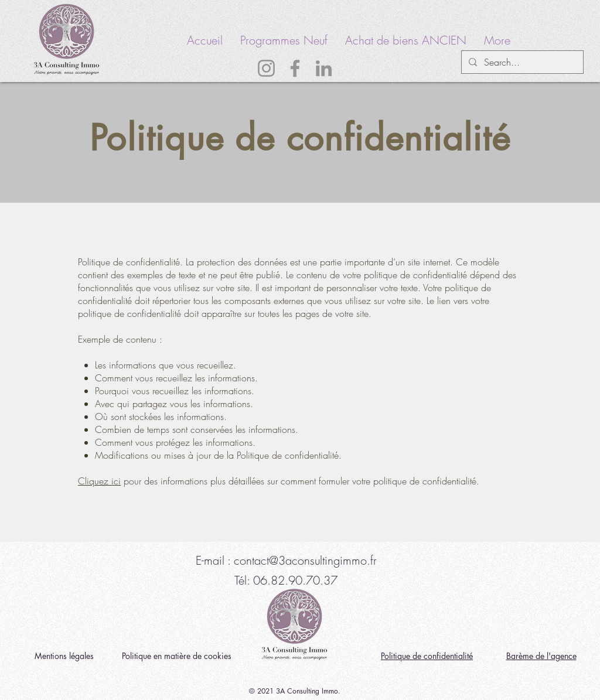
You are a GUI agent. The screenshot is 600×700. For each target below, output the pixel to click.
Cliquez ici (99, 481)
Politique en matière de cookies (178, 656)
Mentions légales (64, 656)
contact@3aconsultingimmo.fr (305, 560)
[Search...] (521, 62)
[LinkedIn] (324, 68)
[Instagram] (266, 68)
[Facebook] (295, 68)
